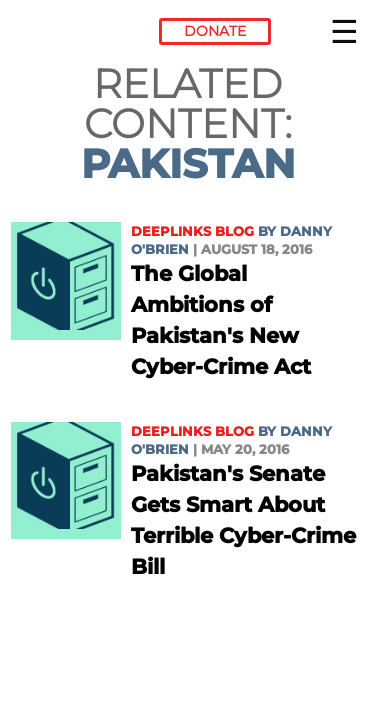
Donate (215, 31)
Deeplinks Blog (192, 231)
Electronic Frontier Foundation (65, 35)
